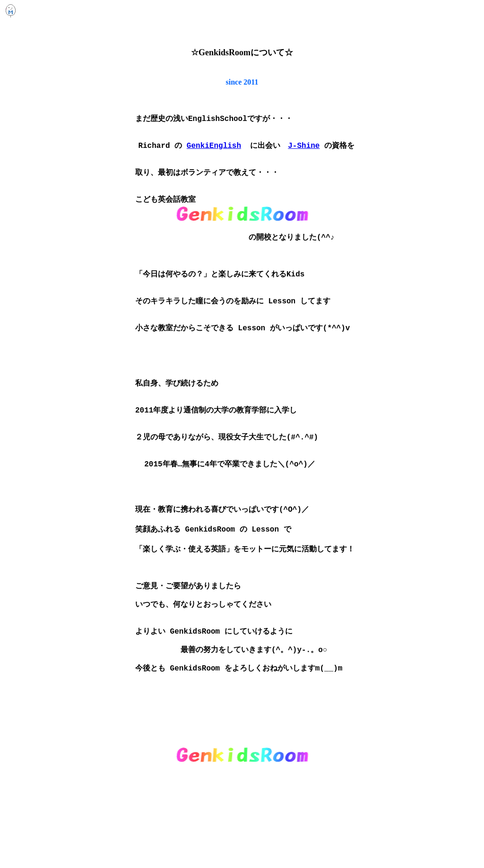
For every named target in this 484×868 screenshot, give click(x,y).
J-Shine (304, 151)
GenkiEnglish (214, 151)
